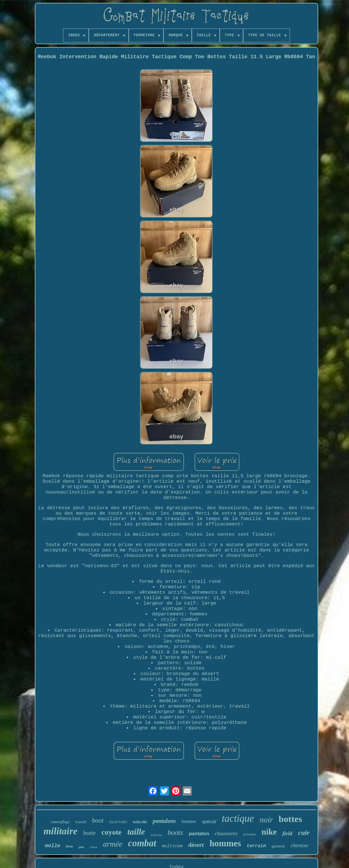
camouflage (60, 822)
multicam (172, 846)
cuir (304, 833)
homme (189, 821)
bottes (291, 819)
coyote (111, 832)
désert (196, 845)
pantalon (199, 834)
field (288, 833)
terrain (256, 846)
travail (81, 822)
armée (113, 844)
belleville (140, 822)
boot (98, 820)
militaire (60, 831)
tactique (238, 818)
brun (69, 846)
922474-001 (118, 822)
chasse (94, 847)
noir (266, 820)
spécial (209, 822)
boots (175, 832)
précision (250, 834)
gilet (81, 847)
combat (142, 843)
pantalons (164, 821)
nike (269, 832)
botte (89, 833)
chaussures (226, 833)
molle (53, 846)
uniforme (156, 835)
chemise (299, 845)
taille (136, 832)
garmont (278, 846)
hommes (225, 843)
